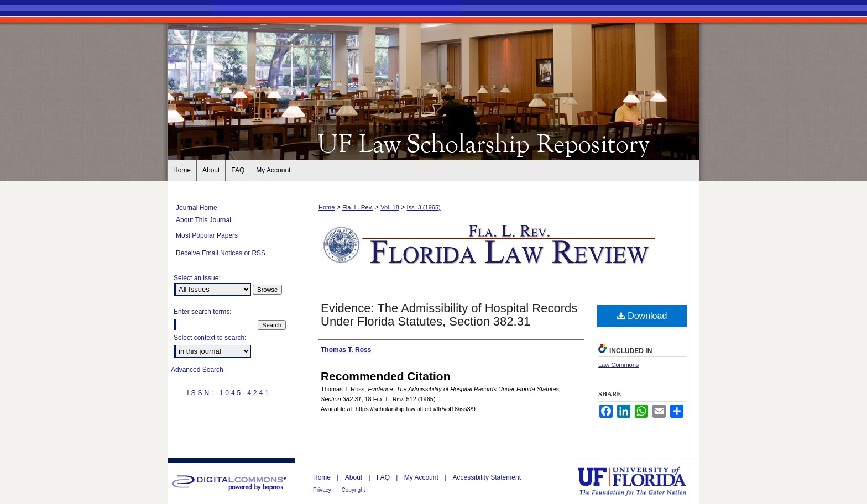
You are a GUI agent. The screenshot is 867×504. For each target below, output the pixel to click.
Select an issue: (197, 278)
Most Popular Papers (207, 235)
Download (642, 316)
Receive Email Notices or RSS (221, 253)
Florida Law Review (433, 143)
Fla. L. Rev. (357, 207)
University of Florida (640, 481)
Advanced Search (197, 370)
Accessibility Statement (487, 477)
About (355, 477)
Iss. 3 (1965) (424, 207)
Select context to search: (210, 338)
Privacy (323, 490)
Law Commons (618, 365)
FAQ (384, 477)
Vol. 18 (390, 207)
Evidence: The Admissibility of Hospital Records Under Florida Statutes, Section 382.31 (449, 315)
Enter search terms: (203, 312)
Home (327, 207)
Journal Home (197, 208)
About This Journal (203, 220)
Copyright (354, 490)
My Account (422, 477)
